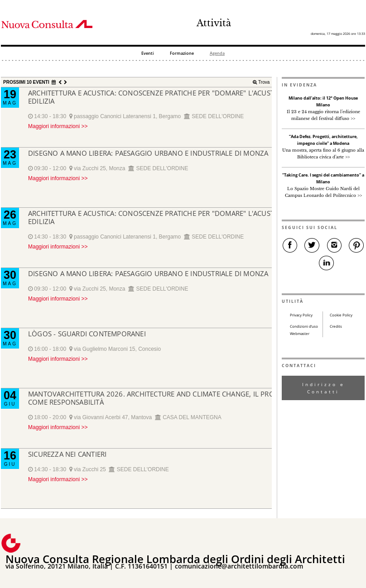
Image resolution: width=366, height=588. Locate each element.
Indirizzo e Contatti (323, 388)
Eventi (148, 54)
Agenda (217, 54)
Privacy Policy (301, 315)
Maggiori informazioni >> (58, 126)
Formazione (182, 54)
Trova (263, 82)
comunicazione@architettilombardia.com (239, 566)
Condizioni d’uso (304, 326)
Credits (336, 326)
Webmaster (300, 334)
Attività (214, 23)
